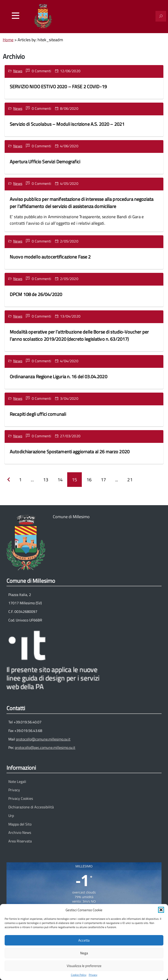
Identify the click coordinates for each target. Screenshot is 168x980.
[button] (161, 910)
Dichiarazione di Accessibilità (31, 807)
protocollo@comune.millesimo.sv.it (43, 739)
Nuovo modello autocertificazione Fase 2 (50, 257)
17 (103, 480)
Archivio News (20, 832)
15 (74, 480)
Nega (84, 953)
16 (89, 480)
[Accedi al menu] (16, 16)
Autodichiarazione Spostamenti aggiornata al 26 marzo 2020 (70, 452)
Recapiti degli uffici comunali (38, 414)
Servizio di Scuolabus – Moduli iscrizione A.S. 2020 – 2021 (67, 124)
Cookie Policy (79, 975)
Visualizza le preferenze (84, 966)
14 (60, 480)
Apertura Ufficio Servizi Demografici (45, 162)
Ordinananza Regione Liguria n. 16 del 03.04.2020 (59, 377)
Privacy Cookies (21, 798)
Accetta (84, 940)
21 (130, 480)
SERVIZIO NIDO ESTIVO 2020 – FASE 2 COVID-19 (58, 87)
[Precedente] (9, 480)
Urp (11, 816)
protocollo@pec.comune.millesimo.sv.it (45, 747)
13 (46, 480)
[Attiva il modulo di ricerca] (161, 16)
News (18, 71)
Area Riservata (20, 841)
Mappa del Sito (20, 824)
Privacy (93, 975)
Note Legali (17, 781)
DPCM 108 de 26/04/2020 (36, 294)
